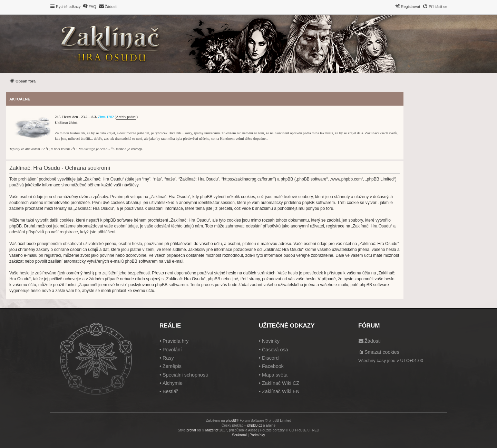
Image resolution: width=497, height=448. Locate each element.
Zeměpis (172, 366)
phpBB (231, 421)
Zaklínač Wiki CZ (281, 383)
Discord (270, 358)
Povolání (172, 350)
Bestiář (170, 391)
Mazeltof (212, 430)
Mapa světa (275, 375)
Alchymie (173, 383)
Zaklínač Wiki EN (281, 391)
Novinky (271, 341)
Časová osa (275, 350)
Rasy (168, 358)
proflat (191, 430)
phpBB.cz (255, 425)
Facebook (273, 366)
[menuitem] (89, 7)
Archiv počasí (126, 117)
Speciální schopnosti (185, 375)
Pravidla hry (176, 341)
